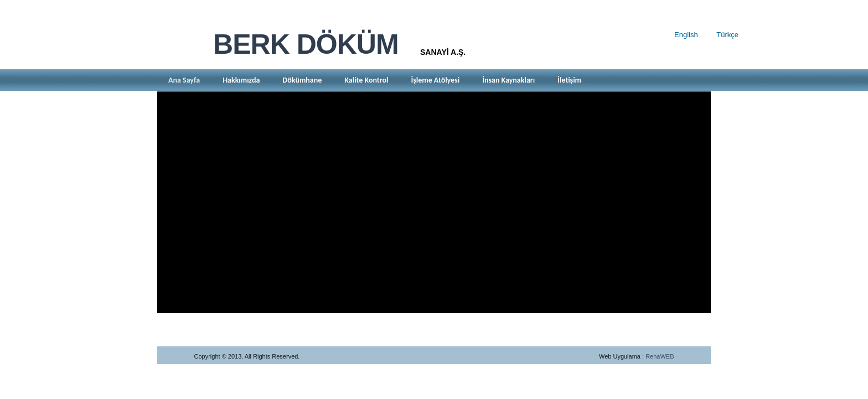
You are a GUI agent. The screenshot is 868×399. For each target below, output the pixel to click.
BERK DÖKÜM (306, 44)
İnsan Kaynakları (508, 80)
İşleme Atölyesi (435, 80)
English (686, 35)
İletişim (569, 80)
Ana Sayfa (184, 80)
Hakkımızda (241, 80)
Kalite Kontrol (366, 80)
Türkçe (727, 35)
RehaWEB (660, 356)
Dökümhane (302, 80)
